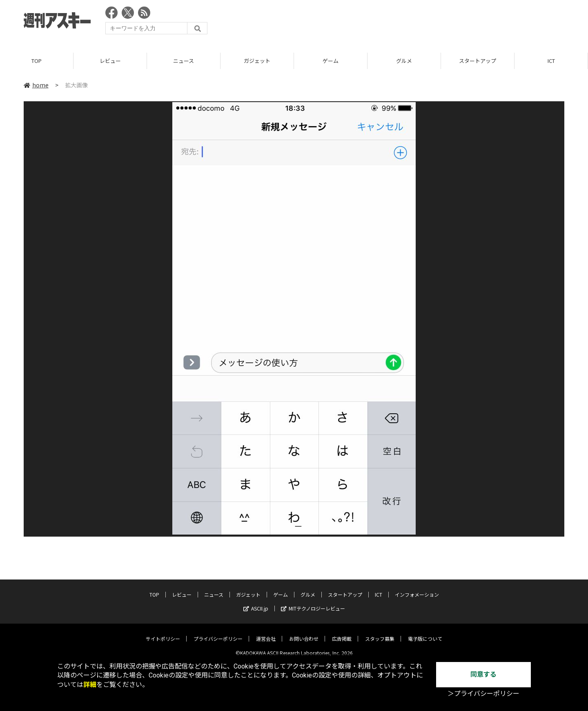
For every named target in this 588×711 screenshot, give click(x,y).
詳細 (90, 685)
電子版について (425, 632)
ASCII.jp (256, 602)
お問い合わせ (304, 632)
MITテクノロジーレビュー (313, 602)
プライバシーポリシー (218, 632)
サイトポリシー (163, 632)
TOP (37, 61)
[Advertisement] (416, 22)
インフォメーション (417, 588)
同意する (483, 674)
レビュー (110, 61)
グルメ (404, 61)
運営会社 (266, 632)
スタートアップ (478, 61)
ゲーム (331, 61)
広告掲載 (342, 632)
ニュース (184, 61)
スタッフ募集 (380, 632)
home (36, 85)
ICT (551, 61)
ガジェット (257, 61)
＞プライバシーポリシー (483, 694)
